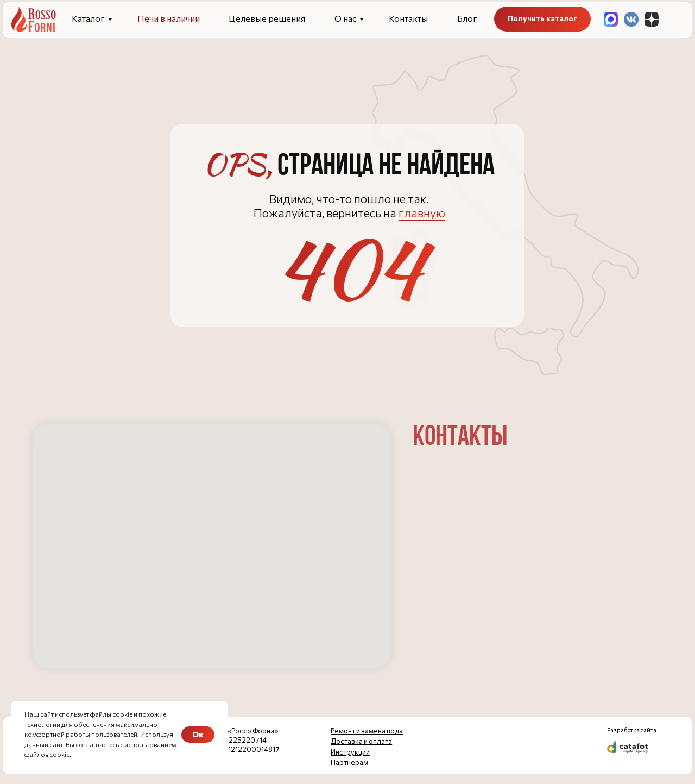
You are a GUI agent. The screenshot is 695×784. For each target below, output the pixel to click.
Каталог (88, 18)
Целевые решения (267, 18)
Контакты (408, 18)
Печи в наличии (169, 18)
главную (422, 213)
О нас (346, 18)
